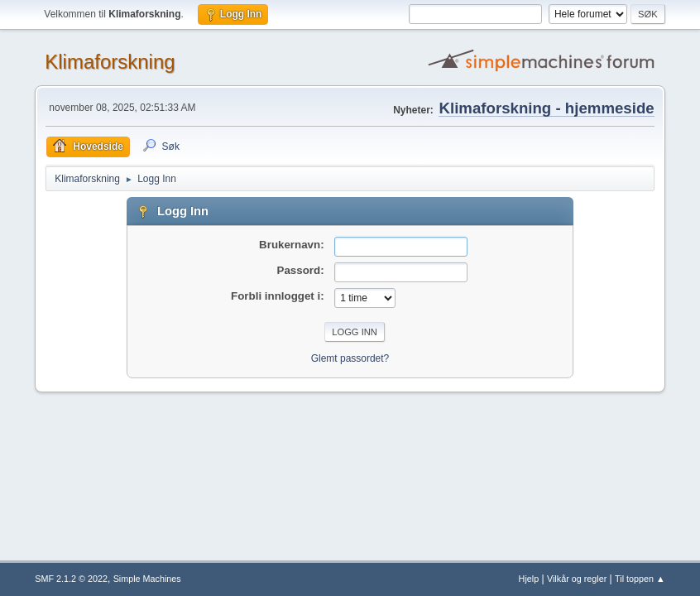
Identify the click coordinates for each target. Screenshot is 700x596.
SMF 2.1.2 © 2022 (71, 579)
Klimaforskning (110, 62)
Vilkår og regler (577, 579)
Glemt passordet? (350, 358)
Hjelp (529, 579)
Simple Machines (147, 579)
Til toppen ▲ (640, 579)
